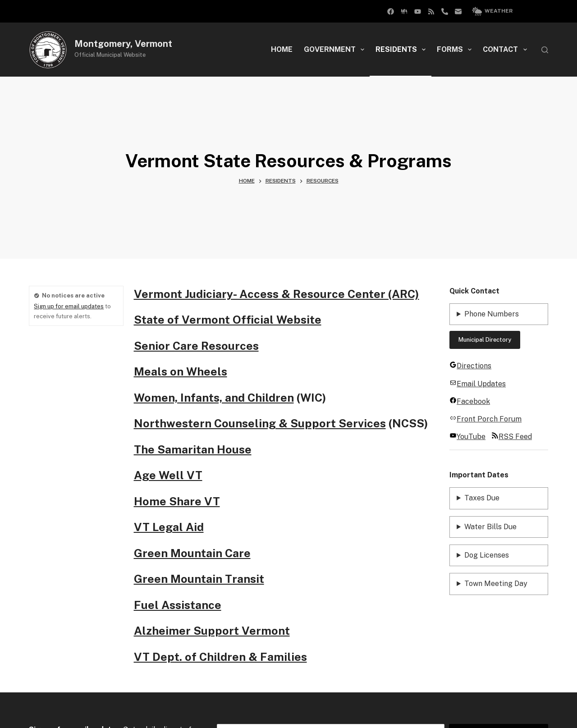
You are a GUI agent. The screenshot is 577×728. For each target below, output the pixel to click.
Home (282, 49)
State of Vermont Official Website (228, 320)
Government (336, 50)
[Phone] (445, 11)
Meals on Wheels (181, 371)
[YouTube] (418, 11)
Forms (456, 50)
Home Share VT (177, 501)
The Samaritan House (193, 449)
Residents (402, 50)
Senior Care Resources (196, 346)
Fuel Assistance (178, 605)
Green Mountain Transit (199, 579)
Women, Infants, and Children (214, 398)
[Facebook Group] (391, 11)
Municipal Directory (485, 340)
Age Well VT (168, 475)
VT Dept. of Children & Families (220, 657)
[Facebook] (404, 11)
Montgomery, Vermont (123, 44)
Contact (506, 50)
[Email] (458, 11)
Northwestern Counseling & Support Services (260, 423)
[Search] (545, 50)
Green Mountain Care (192, 553)
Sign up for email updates (69, 306)
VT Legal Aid (169, 527)
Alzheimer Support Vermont (212, 631)
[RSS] (431, 11)
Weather (492, 11)
